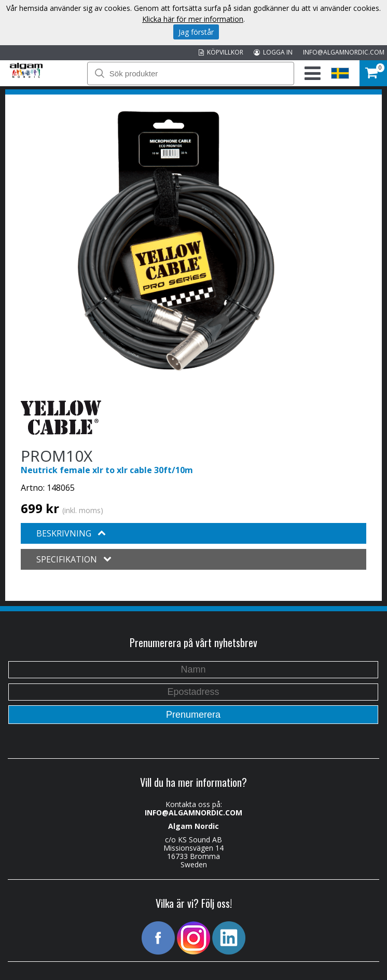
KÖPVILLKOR (221, 52)
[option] (176, 241)
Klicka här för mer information (193, 19)
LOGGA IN (273, 52)
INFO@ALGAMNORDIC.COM (344, 52)
